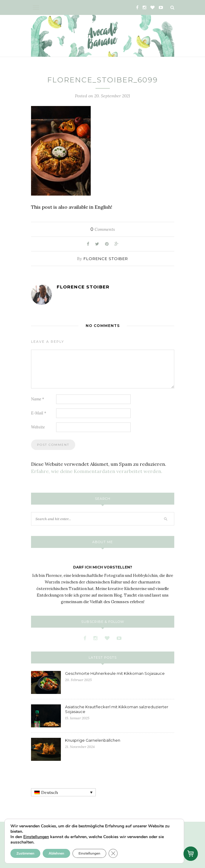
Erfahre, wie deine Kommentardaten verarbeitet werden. (97, 471)
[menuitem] (63, 792)
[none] (63, 792)
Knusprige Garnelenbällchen (93, 740)
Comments (103, 229)
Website (38, 427)
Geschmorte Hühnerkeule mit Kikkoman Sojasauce (115, 673)
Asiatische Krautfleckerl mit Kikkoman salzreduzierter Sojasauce (117, 709)
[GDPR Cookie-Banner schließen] (113, 853)
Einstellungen (36, 837)
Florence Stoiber (106, 259)
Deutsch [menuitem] (50, 792)
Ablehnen (56, 853)
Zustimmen (25, 853)
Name (38, 399)
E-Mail (39, 413)
